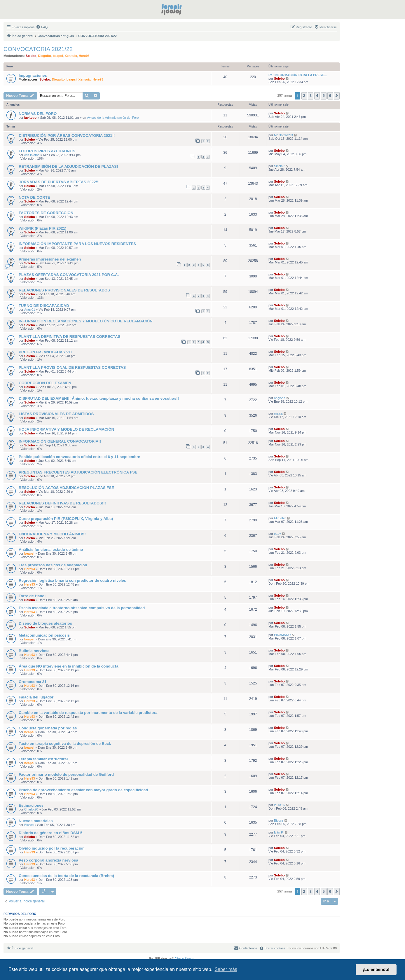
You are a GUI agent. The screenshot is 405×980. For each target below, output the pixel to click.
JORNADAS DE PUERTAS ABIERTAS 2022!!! (59, 182)
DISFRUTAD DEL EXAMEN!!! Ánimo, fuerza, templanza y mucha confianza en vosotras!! (99, 398)
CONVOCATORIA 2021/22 (38, 49)
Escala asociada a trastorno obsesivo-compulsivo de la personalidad (82, 608)
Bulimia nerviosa (34, 651)
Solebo (31, 56)
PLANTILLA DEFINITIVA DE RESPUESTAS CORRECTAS (70, 337)
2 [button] (304, 96)
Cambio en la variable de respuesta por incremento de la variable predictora (88, 713)
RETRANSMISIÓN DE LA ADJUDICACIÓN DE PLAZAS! (68, 166)
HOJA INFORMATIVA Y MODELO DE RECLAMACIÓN (66, 429)
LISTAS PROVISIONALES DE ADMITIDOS (56, 414)
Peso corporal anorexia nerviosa (48, 860)
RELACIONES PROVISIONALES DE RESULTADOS (64, 290)
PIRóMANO (282, 635)
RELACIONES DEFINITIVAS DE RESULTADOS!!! (62, 503)
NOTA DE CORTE (34, 197)
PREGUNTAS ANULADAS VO (45, 352)
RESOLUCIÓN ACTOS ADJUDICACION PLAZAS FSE (66, 488)
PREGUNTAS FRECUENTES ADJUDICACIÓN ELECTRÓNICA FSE (78, 472)
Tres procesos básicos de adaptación (53, 565)
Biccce (29, 825)
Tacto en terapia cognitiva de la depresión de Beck (65, 744)
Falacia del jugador (36, 697)
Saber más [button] (226, 969)
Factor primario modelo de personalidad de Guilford (66, 774)
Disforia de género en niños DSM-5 (50, 833)
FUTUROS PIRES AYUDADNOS (47, 151)
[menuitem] (42, 27)
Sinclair (279, 166)
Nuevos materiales (36, 821)
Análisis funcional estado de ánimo (51, 550)
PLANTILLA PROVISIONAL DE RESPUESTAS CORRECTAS (72, 367)
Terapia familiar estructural (43, 759)
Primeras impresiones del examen (50, 259)
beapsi (58, 56)
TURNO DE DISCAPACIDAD (44, 306)
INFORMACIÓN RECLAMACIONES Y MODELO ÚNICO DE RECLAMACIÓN (86, 321)
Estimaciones (31, 805)
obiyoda (280, 398)
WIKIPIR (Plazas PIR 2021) (42, 228)
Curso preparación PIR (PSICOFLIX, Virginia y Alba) (66, 519)
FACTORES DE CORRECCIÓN (46, 213)
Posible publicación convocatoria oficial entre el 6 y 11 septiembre (79, 457)
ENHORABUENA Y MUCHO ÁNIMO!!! (52, 534)
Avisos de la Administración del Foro (113, 118)
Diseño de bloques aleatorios (45, 623)
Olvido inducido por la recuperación (52, 848)
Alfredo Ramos (184, 959)
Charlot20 (31, 809)
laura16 (279, 805)
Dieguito (45, 56)
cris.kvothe (32, 155)
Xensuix (71, 56)
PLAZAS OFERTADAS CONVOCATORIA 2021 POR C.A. (69, 275)
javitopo (30, 118)
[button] (337, 96)
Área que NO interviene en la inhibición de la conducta (68, 666)
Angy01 (30, 310)
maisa (278, 413)
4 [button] (317, 96)
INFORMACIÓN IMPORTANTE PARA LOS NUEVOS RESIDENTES (77, 244)
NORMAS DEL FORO (38, 114)
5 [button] (323, 96)
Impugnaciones (33, 75)
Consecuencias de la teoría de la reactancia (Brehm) (66, 876)
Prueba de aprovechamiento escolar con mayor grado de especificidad (83, 790)
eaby (277, 534)
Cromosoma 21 (33, 682)
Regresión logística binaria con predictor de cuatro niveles (72, 580)
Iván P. (279, 832)
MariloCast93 (283, 135)
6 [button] (330, 96)
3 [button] (311, 96)
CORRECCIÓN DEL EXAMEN (45, 383)
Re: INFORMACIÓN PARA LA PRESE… (298, 75)
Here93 (84, 56)
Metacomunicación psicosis (44, 635)
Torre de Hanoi (32, 596)
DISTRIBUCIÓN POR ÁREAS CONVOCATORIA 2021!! (67, 136)
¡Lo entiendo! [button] (376, 969)
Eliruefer (280, 518)
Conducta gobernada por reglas (48, 728)
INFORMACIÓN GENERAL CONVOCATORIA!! (60, 441)
